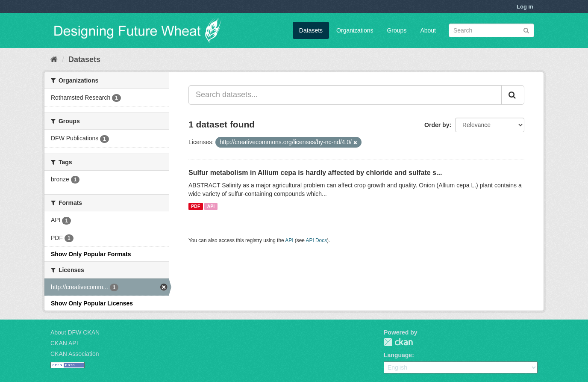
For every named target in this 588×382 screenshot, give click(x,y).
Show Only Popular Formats (91, 254)
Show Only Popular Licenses (92, 303)
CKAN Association (75, 354)
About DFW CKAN (75, 332)
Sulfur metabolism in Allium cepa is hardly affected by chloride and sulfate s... (315, 173)
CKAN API (64, 343)
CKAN (398, 342)
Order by (437, 125)
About (428, 30)
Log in (525, 7)
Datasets (311, 30)
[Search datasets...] (345, 95)
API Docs (317, 240)
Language (398, 355)
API (211, 206)
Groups (397, 30)
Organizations (355, 30)
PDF (196, 206)
